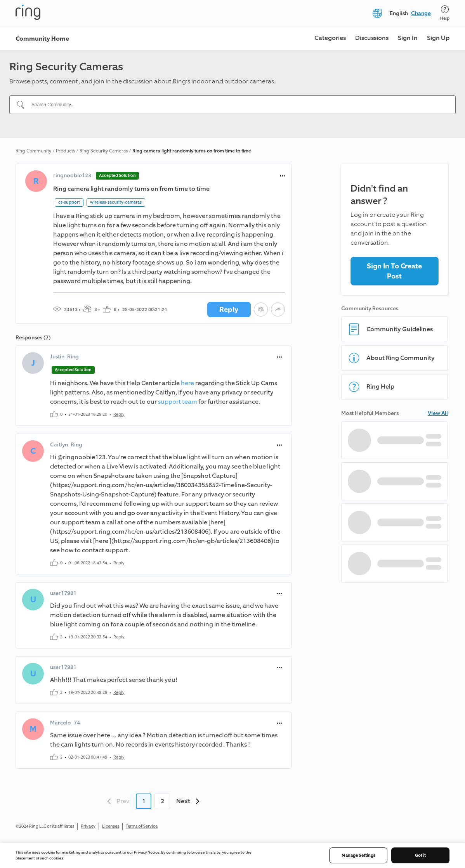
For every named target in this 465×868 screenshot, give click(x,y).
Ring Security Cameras (104, 151)
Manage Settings (358, 855)
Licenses (111, 826)
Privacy (88, 826)
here (187, 383)
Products (65, 151)
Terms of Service (142, 826)
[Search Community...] (237, 105)
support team (178, 402)
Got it (420, 855)
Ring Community (33, 151)
